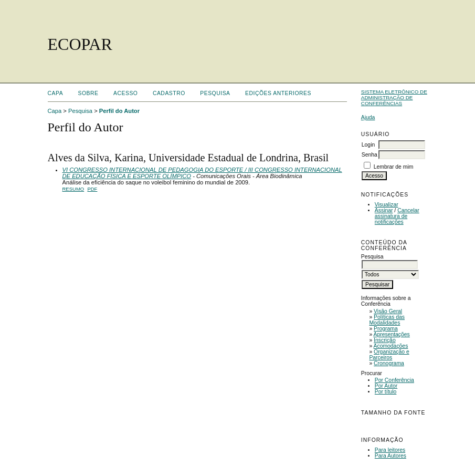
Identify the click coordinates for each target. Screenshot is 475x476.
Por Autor (386, 386)
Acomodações (391, 346)
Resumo (73, 189)
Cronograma (389, 363)
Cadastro (169, 93)
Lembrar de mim (394, 167)
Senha (370, 155)
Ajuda (368, 117)
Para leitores (390, 450)
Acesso (125, 93)
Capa (56, 93)
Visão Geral (388, 311)
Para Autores (390, 456)
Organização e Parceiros (389, 355)
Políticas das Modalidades (387, 320)
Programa (386, 329)
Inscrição (385, 340)
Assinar (384, 210)
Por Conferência (394, 380)
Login (368, 145)
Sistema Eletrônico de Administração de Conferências (394, 97)
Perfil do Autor (119, 111)
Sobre (88, 93)
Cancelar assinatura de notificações (397, 216)
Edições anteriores (278, 93)
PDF (92, 189)
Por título (386, 392)
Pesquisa (215, 93)
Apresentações (392, 334)
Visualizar (387, 205)
